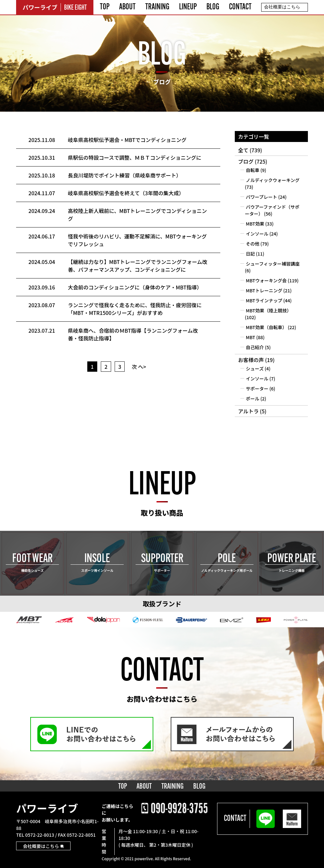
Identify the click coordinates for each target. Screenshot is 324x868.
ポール (253, 399)
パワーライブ (47, 808)
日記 (250, 254)
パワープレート (261, 197)
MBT (250, 337)
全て (243, 150)
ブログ (246, 161)
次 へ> (139, 367)
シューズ (255, 368)
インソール (257, 234)
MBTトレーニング (264, 290)
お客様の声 (251, 360)
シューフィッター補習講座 (273, 264)
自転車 (253, 170)
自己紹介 (255, 347)
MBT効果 (255, 224)
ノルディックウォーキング (273, 180)
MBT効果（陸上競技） (268, 310)
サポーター (257, 389)
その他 (253, 244)
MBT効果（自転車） (266, 327)
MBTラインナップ (264, 300)
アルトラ (248, 411)
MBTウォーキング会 (266, 280)
